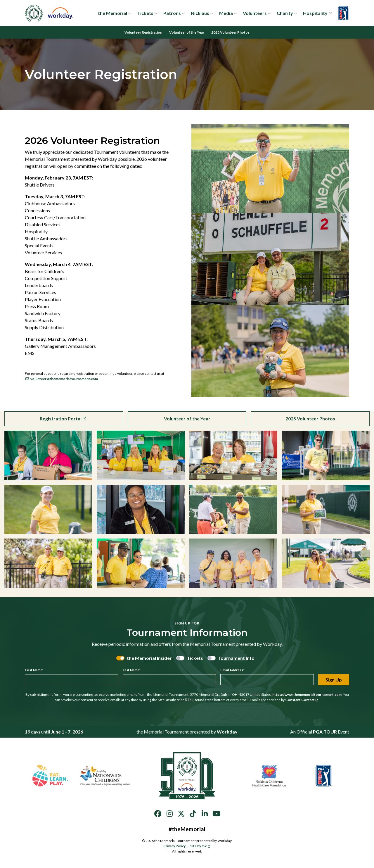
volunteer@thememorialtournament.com (61, 379)
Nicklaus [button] (200, 13)
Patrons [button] (172, 13)
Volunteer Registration (143, 32)
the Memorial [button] (112, 13)
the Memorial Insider (149, 658)
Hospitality (317, 13)
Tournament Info (236, 658)
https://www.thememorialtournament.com (307, 694)
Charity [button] (285, 13)
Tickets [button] (145, 13)
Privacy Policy (174, 846)
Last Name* (132, 670)
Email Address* (232, 670)
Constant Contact (302, 700)
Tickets (195, 658)
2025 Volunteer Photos (230, 32)
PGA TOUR (325, 732)
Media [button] (226, 13)
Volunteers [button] (255, 13)
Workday (227, 732)
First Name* (34, 670)
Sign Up (334, 680)
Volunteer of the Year (187, 32)
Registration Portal (63, 419)
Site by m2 (200, 846)
